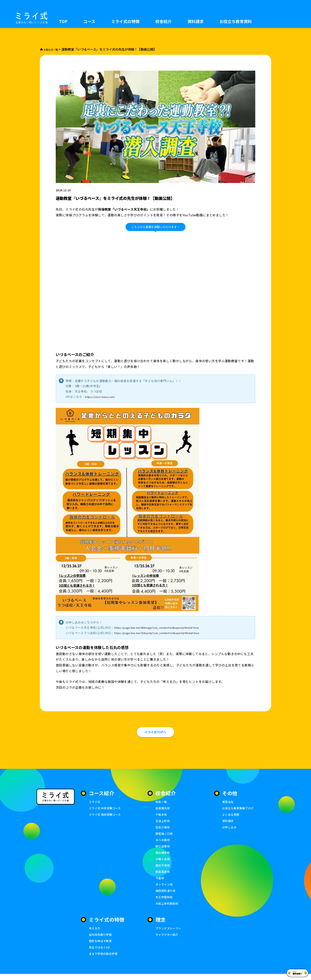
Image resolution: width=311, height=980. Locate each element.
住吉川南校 (163, 831)
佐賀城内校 (163, 812)
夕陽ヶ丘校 (163, 864)
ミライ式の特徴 (125, 21)
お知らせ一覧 (52, 49)
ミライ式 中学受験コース (106, 812)
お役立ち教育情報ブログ (239, 812)
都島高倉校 (163, 877)
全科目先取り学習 (101, 940)
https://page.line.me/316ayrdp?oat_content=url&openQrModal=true (165, 633)
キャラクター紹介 (168, 940)
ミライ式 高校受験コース (106, 819)
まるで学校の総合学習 (104, 959)
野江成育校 (163, 851)
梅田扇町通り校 (166, 896)
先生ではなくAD (100, 953)
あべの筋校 (163, 844)
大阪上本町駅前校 (168, 909)
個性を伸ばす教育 (101, 947)
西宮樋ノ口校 (165, 838)
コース (89, 21)
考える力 (95, 934)
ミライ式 (95, 806)
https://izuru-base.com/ (103, 397)
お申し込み (230, 831)
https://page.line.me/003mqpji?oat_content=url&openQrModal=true (165, 627)
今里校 (160, 883)
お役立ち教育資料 (236, 21)
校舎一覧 (162, 806)
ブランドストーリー (169, 934)
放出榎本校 (163, 857)
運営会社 (228, 806)
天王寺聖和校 (165, 902)
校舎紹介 (163, 21)
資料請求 (196, 21)
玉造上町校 (163, 825)
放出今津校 (163, 870)
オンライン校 (165, 889)
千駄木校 (162, 819)
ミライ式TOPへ (155, 734)
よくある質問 (231, 819)
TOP (63, 21)
